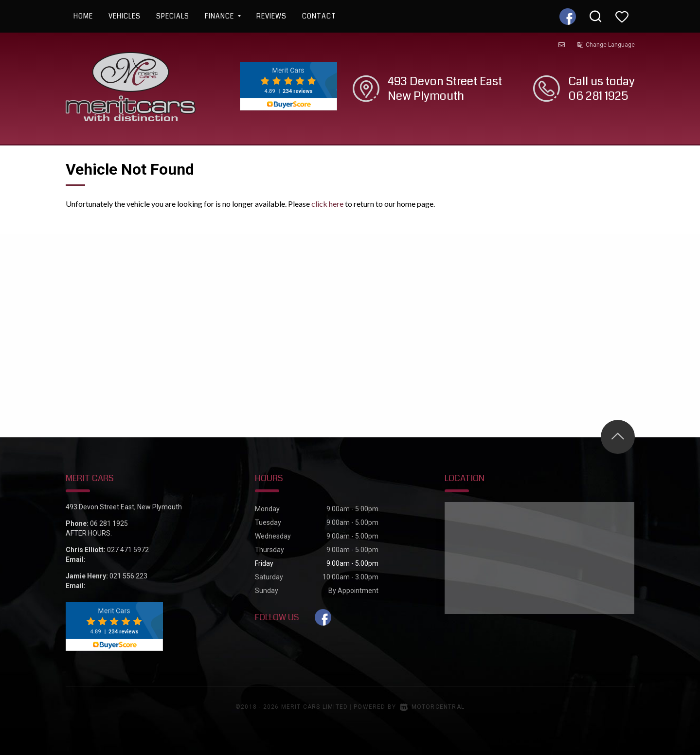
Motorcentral (432, 707)
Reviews (271, 16)
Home (83, 16)
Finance (223, 16)
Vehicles (125, 16)
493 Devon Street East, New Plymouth (124, 507)
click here (327, 204)
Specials (173, 16)
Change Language (606, 45)
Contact (319, 16)
